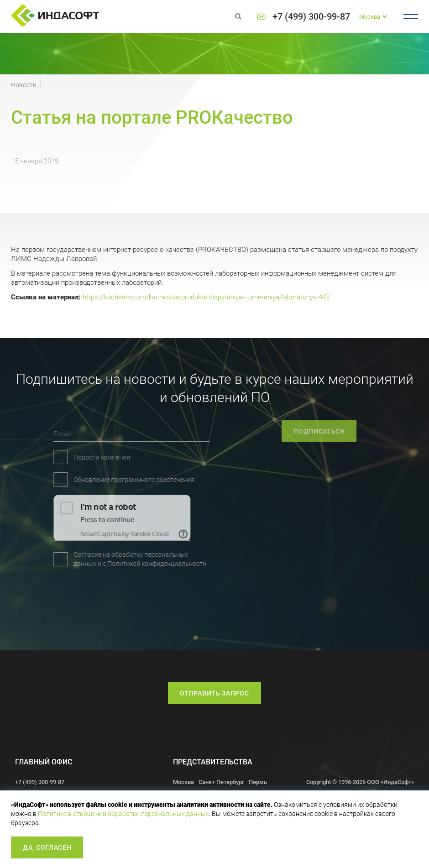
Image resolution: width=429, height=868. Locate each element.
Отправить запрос (214, 693)
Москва (183, 782)
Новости (24, 85)
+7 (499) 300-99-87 (311, 17)
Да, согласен (47, 847)
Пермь (258, 782)
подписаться (340, 431)
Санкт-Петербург (221, 782)
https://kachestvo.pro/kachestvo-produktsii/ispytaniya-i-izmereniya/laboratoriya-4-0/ (207, 297)
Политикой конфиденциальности (112, 564)
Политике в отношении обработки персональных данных (123, 814)
